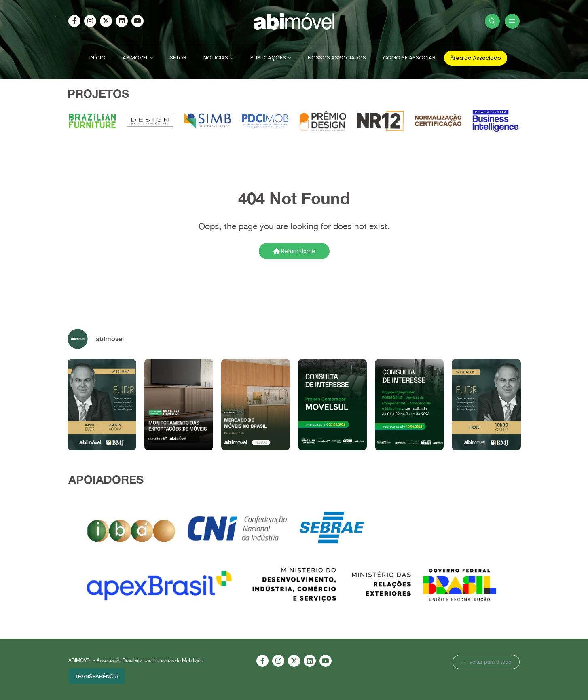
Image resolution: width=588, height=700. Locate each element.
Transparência (97, 676)
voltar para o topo (486, 662)
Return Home (294, 251)
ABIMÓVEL (135, 58)
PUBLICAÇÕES (268, 58)
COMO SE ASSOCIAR (409, 58)
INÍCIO (97, 58)
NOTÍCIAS (216, 58)
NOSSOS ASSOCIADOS (337, 58)
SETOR (178, 58)
